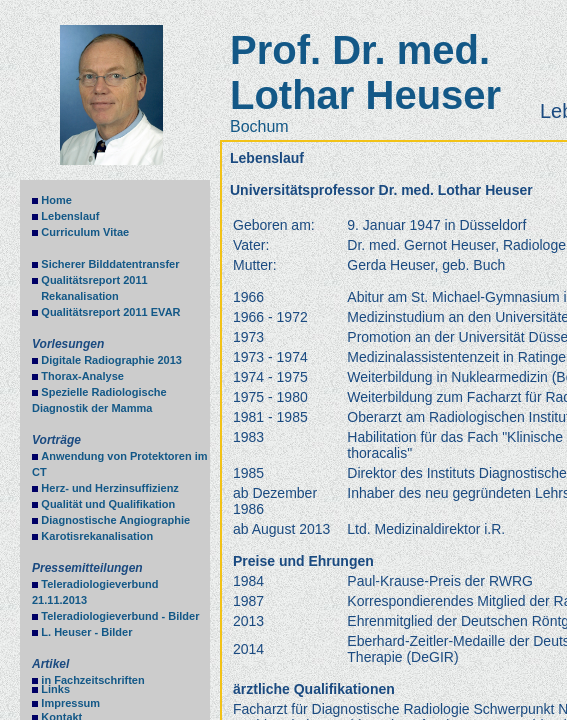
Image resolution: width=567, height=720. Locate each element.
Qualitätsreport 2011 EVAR (110, 312)
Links (55, 689)
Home (56, 200)
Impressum (70, 703)
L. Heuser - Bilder (86, 632)
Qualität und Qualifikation (108, 504)
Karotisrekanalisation (97, 536)
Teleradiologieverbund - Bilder (120, 616)
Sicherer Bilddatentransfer (110, 264)
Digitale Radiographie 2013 (111, 360)
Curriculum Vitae (85, 232)
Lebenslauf (70, 216)
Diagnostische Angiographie (115, 520)
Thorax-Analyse (82, 376)
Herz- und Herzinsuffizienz (110, 488)
